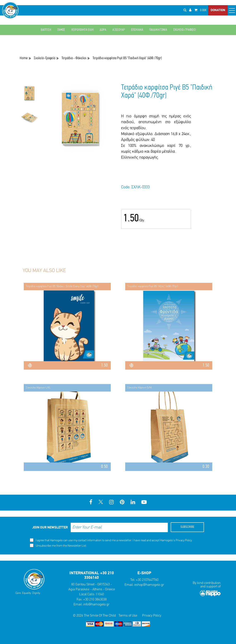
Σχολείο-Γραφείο (45, 58)
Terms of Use (128, 616)
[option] (29, 96)
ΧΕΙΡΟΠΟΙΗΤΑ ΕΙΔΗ (82, 30)
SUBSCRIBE (187, 527)
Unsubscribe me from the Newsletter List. (58, 546)
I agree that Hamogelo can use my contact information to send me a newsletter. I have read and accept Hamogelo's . (111, 540)
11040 (100, 594)
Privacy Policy (184, 541)
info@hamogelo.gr (96, 604)
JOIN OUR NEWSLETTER (50, 528)
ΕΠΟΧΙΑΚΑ (137, 30)
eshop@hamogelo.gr (149, 585)
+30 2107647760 (147, 580)
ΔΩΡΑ (103, 30)
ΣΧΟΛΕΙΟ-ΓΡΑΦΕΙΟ (184, 30)
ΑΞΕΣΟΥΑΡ (119, 30)
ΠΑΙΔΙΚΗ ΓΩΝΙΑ (158, 30)
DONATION (218, 10)
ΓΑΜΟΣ (61, 30)
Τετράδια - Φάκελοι (74, 58)
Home (24, 58)
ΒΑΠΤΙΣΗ (46, 30)
